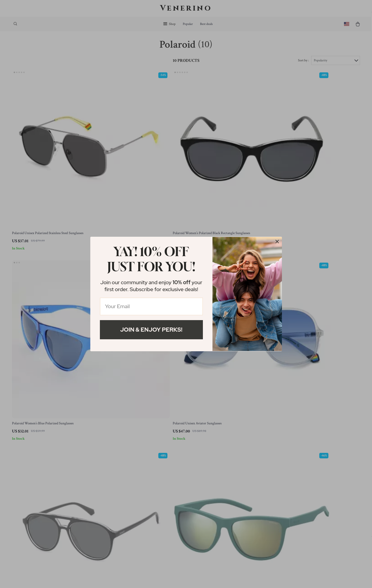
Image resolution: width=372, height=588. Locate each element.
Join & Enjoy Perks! (151, 330)
